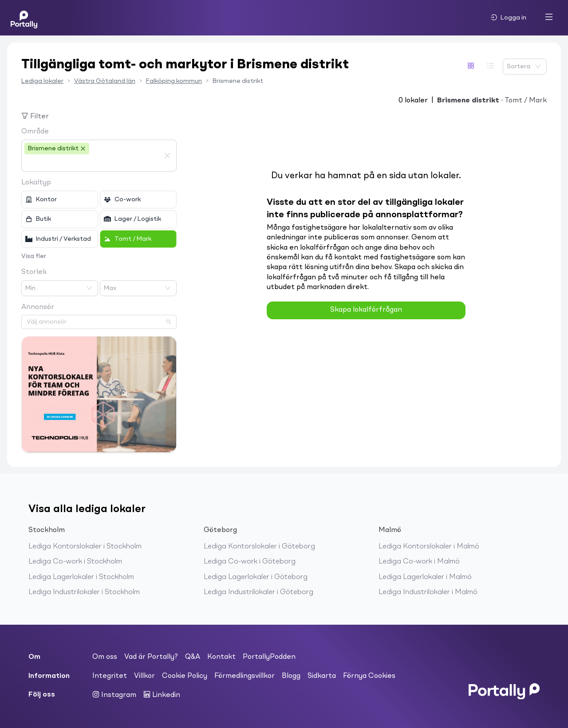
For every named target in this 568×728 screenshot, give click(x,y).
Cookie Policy (185, 676)
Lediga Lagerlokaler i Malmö (425, 577)
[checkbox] (60, 200)
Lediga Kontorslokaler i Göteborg (259, 547)
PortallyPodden (269, 657)
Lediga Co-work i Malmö (419, 562)
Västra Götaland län (105, 81)
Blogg (291, 676)
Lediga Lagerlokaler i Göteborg (256, 577)
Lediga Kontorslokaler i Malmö (429, 547)
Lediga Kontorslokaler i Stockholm (85, 547)
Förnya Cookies (369, 676)
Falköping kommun (174, 81)
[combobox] (92, 163)
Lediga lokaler (42, 81)
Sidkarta (322, 676)
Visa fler (34, 256)
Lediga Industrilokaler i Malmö (428, 592)
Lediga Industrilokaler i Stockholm (84, 592)
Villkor (144, 676)
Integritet (110, 676)
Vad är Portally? (151, 657)
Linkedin (162, 695)
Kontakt (221, 657)
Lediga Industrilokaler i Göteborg (258, 592)
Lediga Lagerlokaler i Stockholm (81, 577)
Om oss (105, 657)
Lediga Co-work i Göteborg (250, 562)
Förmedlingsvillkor (245, 676)
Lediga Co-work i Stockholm (75, 562)
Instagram (114, 695)
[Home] (24, 18)
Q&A (193, 657)
